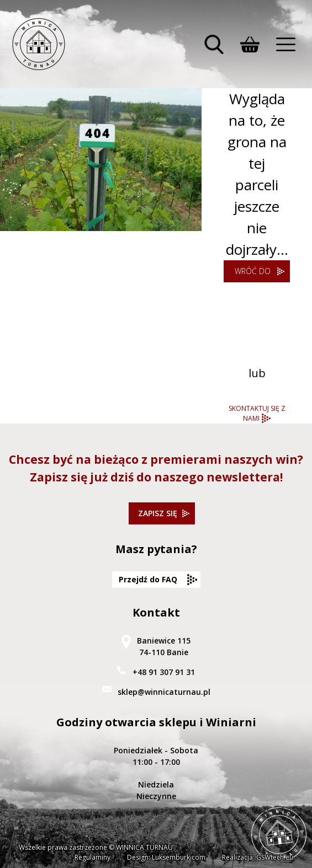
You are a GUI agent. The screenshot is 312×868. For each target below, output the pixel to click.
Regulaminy (92, 857)
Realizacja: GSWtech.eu (258, 857)
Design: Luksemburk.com (166, 857)
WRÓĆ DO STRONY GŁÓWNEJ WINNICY (253, 274)
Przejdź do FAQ (148, 579)
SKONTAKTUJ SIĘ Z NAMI (257, 413)
